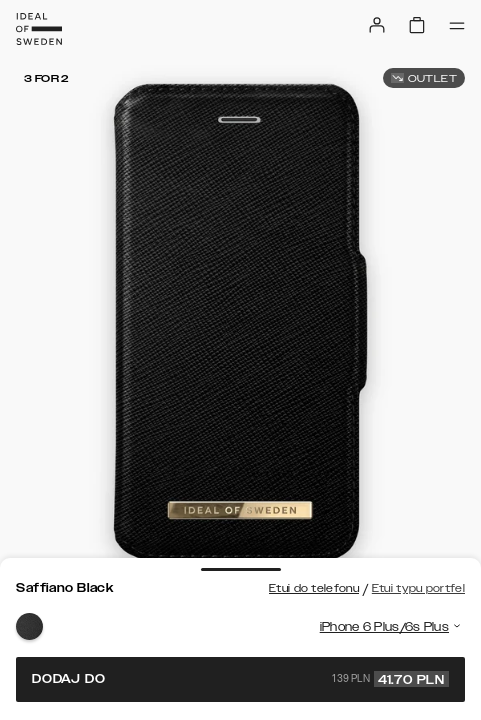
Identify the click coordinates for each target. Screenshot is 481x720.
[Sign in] (377, 25)
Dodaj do (240, 679)
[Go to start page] (39, 29)
